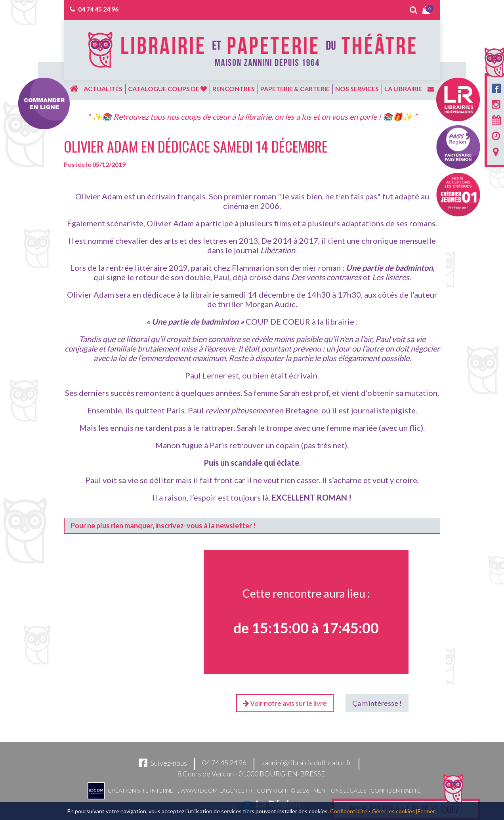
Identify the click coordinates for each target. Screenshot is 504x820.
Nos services (357, 89)
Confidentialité (395, 790)
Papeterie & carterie (295, 89)
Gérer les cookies (393, 811)
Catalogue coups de (167, 89)
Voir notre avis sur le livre (285, 703)
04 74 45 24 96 (98, 9)
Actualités (103, 89)
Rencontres (234, 89)
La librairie (403, 89)
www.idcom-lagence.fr (216, 790)
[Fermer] (426, 811)
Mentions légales (340, 790)
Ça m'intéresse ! (377, 703)
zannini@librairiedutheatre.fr (306, 763)
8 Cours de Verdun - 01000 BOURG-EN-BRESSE (251, 774)
